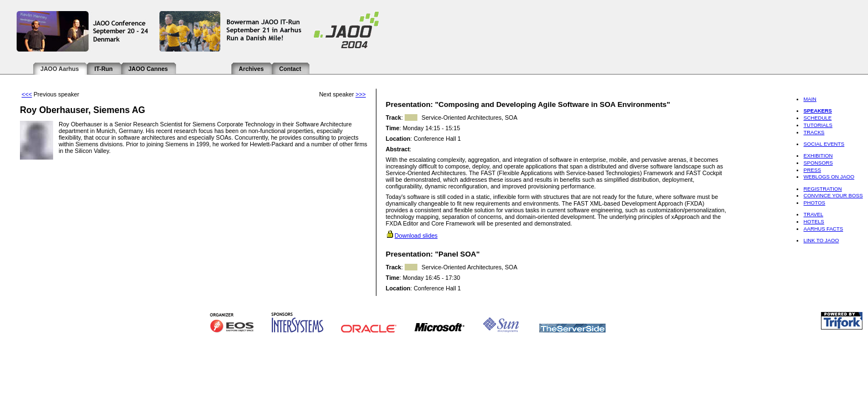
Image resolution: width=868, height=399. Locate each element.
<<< (27, 94)
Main (810, 99)
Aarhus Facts (823, 229)
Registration (822, 189)
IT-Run (103, 69)
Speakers (817, 111)
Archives (251, 69)
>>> (361, 94)
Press (812, 170)
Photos (814, 203)
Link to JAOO (821, 241)
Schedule (817, 118)
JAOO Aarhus (60, 69)
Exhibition (818, 156)
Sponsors (818, 163)
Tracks (814, 132)
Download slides (416, 236)
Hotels (813, 222)
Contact (290, 69)
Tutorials (818, 125)
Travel (813, 214)
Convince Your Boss (833, 196)
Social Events (824, 144)
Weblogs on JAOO (829, 177)
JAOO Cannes (148, 69)
